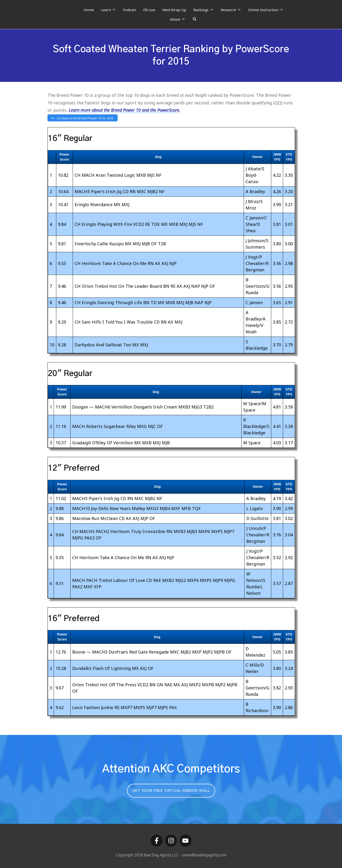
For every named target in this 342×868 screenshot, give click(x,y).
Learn (109, 10)
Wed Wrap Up (174, 10)
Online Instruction (266, 10)
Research (231, 10)
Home (89, 10)
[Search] (195, 19)
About (178, 19)
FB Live (149, 10)
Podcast (130, 10)
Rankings (203, 10)
